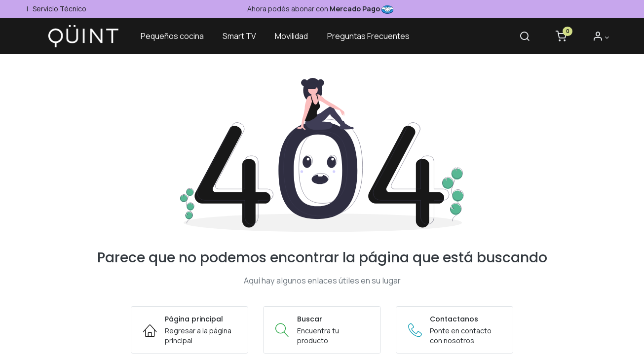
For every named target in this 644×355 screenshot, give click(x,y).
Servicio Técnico (59, 9)
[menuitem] (176, 36)
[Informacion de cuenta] (598, 37)
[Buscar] (522, 37)
